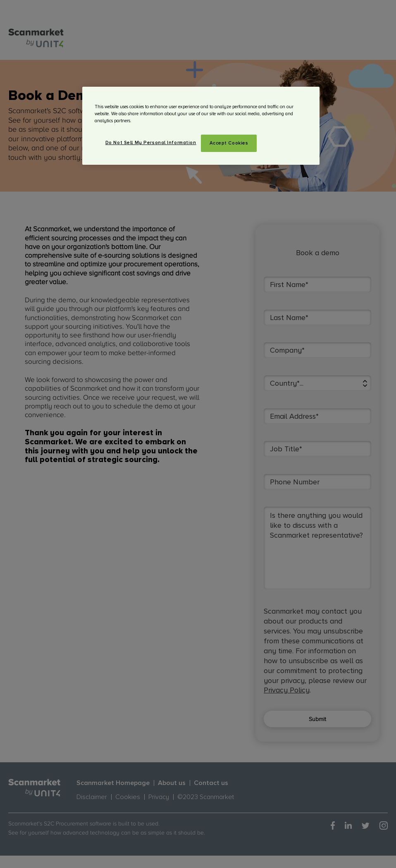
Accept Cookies (229, 143)
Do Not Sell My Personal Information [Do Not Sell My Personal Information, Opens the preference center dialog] (151, 143)
